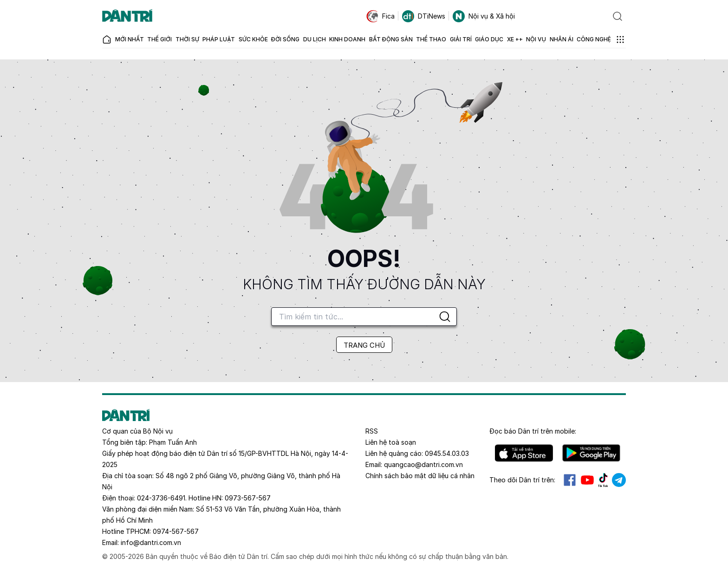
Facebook (570, 480)
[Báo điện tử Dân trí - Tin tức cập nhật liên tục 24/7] (127, 16)
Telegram (619, 480)
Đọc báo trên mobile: (533, 431)
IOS (524, 453)
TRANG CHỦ (364, 345)
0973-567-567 (248, 498)
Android (591, 453)
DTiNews (424, 16)
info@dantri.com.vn (151, 542)
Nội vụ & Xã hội (484, 16)
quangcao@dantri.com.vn (423, 464)
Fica (380, 16)
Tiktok (603, 480)
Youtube (587, 480)
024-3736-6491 (161, 498)
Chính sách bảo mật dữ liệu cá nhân (420, 476)
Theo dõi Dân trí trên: (522, 480)
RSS (372, 431)
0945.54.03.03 (447, 453)
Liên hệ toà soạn (391, 442)
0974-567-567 (176, 531)
